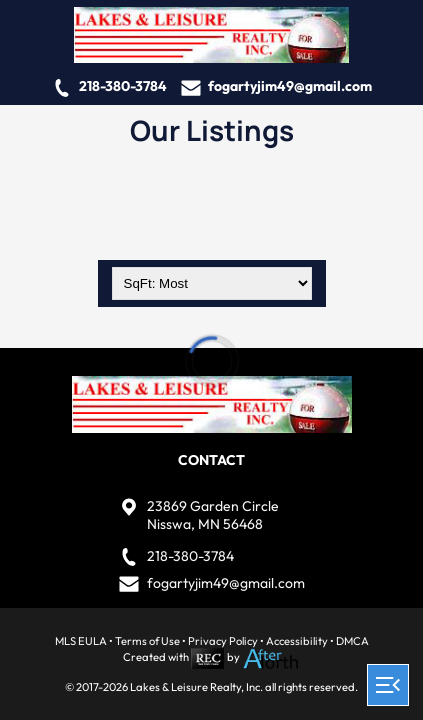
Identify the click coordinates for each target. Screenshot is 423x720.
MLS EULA (81, 641)
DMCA (352, 641)
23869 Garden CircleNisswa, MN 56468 (213, 515)
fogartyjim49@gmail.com (290, 86)
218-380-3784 (123, 86)
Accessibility (297, 641)
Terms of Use (147, 641)
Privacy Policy (223, 641)
